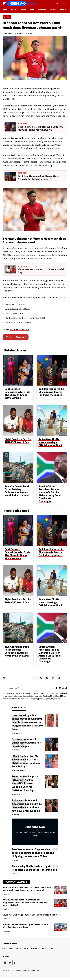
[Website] (54, 689)
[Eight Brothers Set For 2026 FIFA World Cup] (11, 270)
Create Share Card (16, 338)
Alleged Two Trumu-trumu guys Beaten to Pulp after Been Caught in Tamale (25, 927)
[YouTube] (60, 689)
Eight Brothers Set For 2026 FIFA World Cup (41, 272)
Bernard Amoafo (20, 771)
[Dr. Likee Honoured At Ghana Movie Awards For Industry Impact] (11, 177)
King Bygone (9, 33)
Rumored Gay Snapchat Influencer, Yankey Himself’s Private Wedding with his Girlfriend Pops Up (25, 784)
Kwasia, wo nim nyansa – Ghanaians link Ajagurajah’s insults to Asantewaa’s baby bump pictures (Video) (25, 904)
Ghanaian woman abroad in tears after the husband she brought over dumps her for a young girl (27, 890)
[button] (5, 3)
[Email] (47, 679)
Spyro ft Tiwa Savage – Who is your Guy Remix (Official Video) (32, 916)
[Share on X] (41, 679)
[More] (65, 679)
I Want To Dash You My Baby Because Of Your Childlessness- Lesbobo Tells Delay (26, 762)
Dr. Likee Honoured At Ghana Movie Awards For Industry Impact (39, 178)
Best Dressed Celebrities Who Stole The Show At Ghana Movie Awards (41, 128)
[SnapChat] (66, 689)
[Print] (59, 679)
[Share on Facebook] (35, 679)
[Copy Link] (53, 679)
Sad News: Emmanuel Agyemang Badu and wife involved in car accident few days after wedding (27, 807)
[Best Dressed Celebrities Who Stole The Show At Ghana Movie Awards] (11, 127)
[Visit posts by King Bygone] (5, 689)
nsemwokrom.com (19, 330)
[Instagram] (63, 689)
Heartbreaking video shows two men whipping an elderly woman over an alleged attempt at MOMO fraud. (27, 723)
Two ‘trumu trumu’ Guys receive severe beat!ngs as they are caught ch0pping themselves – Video (33, 854)
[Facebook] (57, 689)
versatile (20, 138)
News (7, 17)
